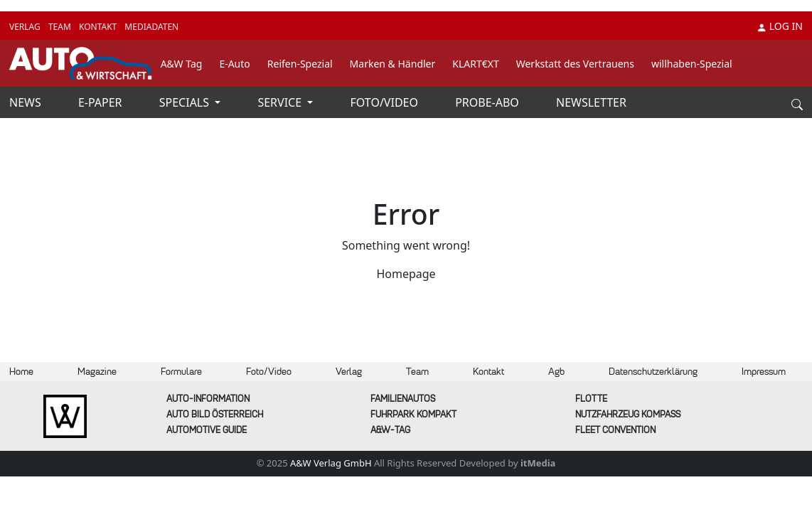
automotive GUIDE (207, 430)
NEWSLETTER (591, 102)
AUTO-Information (208, 399)
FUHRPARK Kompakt (413, 414)
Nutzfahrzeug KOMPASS (628, 414)
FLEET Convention (615, 430)
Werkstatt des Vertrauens (575, 64)
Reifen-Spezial (300, 64)
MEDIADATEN (151, 27)
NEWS (27, 102)
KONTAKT (99, 27)
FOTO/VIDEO (386, 102)
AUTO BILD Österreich (215, 414)
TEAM (61, 27)
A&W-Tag (390, 430)
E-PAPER (102, 102)
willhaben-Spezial (692, 64)
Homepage (406, 274)
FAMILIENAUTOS (403, 399)
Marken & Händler (393, 64)
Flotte (591, 399)
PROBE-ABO (488, 102)
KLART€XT (475, 64)
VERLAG (26, 27)
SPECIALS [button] (186, 102)
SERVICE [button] (281, 102)
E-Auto (234, 64)
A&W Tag (182, 64)
